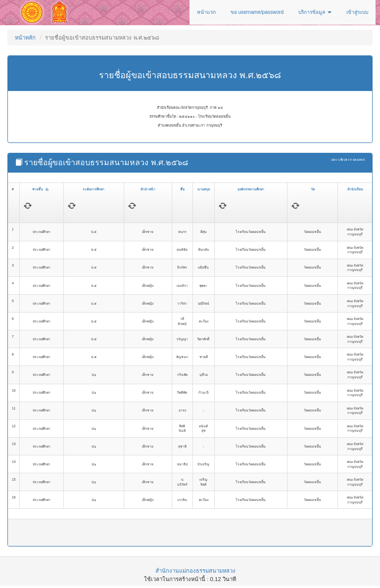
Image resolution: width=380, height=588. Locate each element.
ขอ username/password (257, 12)
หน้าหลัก (25, 38)
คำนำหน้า (148, 189)
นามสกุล (204, 189)
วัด (313, 189)
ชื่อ (182, 189)
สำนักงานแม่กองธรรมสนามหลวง (195, 571)
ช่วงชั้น (40, 189)
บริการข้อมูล (315, 12)
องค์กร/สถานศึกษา (251, 189)
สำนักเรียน (355, 189)
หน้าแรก (206, 12)
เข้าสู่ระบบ (357, 12)
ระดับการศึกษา (94, 189)
